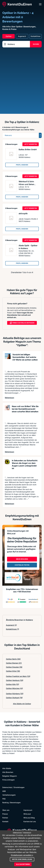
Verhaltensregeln (9, 795)
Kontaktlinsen (12, 629)
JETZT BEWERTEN (31, 144)
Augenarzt (11, 625)
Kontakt (5, 821)
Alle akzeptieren (23, 864)
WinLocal (27, 814)
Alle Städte (7, 768)
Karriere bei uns (30, 821)
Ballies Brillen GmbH (28, 149)
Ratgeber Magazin (10, 776)
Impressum (28, 810)
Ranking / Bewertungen (11, 803)
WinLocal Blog (29, 818)
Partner (5, 818)
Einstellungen (19, 787)
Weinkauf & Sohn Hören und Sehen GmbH (26, 184)
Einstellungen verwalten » (22, 855)
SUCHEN (36, 44)
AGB (4, 791)
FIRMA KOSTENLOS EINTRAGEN (22, 323)
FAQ (4, 799)
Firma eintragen (8, 780)
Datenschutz (7, 787)
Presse (5, 814)
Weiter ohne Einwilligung (22, 859)
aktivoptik (23, 213)
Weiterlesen (9, 398)
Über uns (6, 810)
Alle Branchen (8, 772)
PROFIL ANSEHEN (22, 165)
